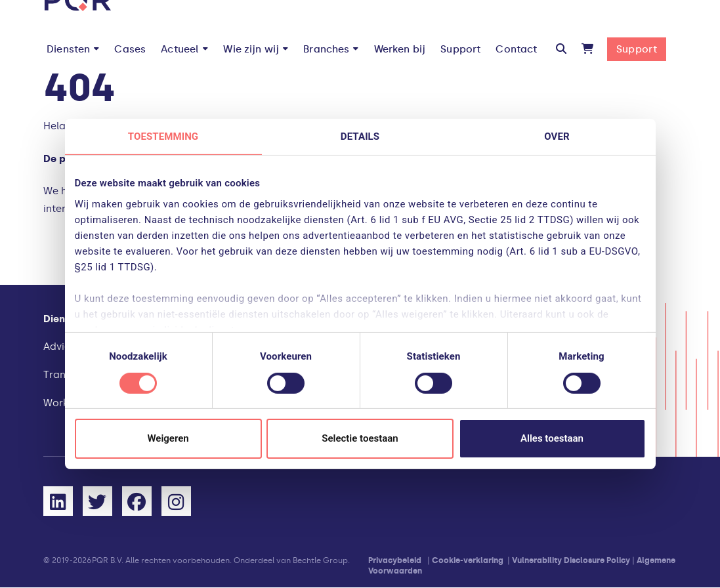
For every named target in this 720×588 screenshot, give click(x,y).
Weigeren (168, 438)
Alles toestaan (552, 438)
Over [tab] (557, 136)
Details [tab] (360, 136)
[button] (561, 49)
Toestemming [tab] (163, 136)
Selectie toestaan (360, 438)
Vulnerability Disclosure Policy (571, 560)
